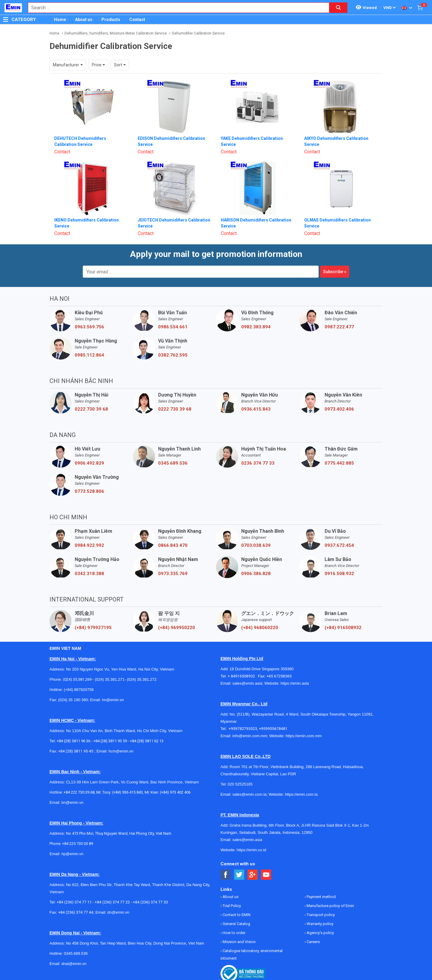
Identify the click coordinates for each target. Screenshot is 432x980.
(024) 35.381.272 (141, 679)
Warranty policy (319, 924)
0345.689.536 (173, 463)
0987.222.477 (339, 327)
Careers (313, 942)
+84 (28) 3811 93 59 (110, 741)
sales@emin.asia (247, 683)
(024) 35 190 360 (73, 700)
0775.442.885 (339, 463)
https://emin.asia (295, 683)
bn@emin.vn (72, 802)
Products (111, 20)
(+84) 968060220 (260, 628)
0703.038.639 (256, 545)
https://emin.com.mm (304, 736)
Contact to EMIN (236, 915)
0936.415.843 (256, 409)
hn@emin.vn (113, 700)
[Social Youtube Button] (266, 875)
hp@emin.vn (72, 854)
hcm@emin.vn (121, 751)
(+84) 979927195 (93, 628)
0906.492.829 (89, 463)
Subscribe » (335, 272)
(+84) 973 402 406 (175, 792)
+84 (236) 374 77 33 (150, 902)
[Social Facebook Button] (226, 875)
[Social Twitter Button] (239, 875)
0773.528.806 (89, 491)
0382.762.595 (173, 355)
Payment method (321, 897)
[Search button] (338, 8)
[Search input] (175, 8)
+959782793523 (243, 729)
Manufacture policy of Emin (330, 906)
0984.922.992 (89, 545)
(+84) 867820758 (79, 690)
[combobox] (175, 8)
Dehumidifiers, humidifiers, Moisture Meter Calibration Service (116, 33)
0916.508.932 (339, 574)
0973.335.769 (173, 574)
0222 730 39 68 (91, 409)
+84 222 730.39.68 (79, 792)
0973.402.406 (339, 409)
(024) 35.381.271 (110, 679)
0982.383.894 (256, 327)
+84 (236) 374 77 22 (112, 902)
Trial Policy (231, 906)
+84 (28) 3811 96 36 (73, 741)
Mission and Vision (239, 942)
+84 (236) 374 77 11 (74, 902)
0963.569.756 (89, 327)
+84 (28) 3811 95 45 (76, 751)
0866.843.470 (173, 545)
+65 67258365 (279, 676)
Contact (137, 20)
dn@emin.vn (118, 912)
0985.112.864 (89, 355)
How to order (234, 933)
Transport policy (320, 915)
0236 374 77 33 (258, 463)
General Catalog (236, 924)
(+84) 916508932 (343, 628)
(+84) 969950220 (177, 628)
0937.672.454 (339, 545)
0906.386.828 (256, 574)
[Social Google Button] (253, 875)
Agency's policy (320, 933)
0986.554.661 (173, 327)
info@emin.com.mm (250, 736)
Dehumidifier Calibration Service (198, 33)
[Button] (6, 20)
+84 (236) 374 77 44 (76, 912)
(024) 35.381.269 (77, 679)
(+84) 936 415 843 (127, 792)
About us (84, 20)
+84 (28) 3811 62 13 (147, 741)
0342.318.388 (89, 574)
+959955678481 (273, 729)
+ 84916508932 (243, 676)
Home (60, 20)
